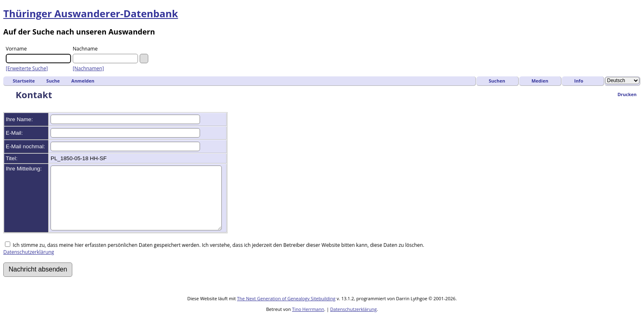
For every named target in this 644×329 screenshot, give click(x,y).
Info (579, 81)
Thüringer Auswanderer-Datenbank (91, 13)
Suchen (497, 81)
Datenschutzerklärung (29, 264)
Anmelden (83, 81)
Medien (540, 81)
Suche (53, 81)
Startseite (24, 81)
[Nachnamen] (88, 68)
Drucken (627, 94)
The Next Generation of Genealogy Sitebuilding (286, 311)
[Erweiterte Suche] (27, 68)
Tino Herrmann (308, 321)
